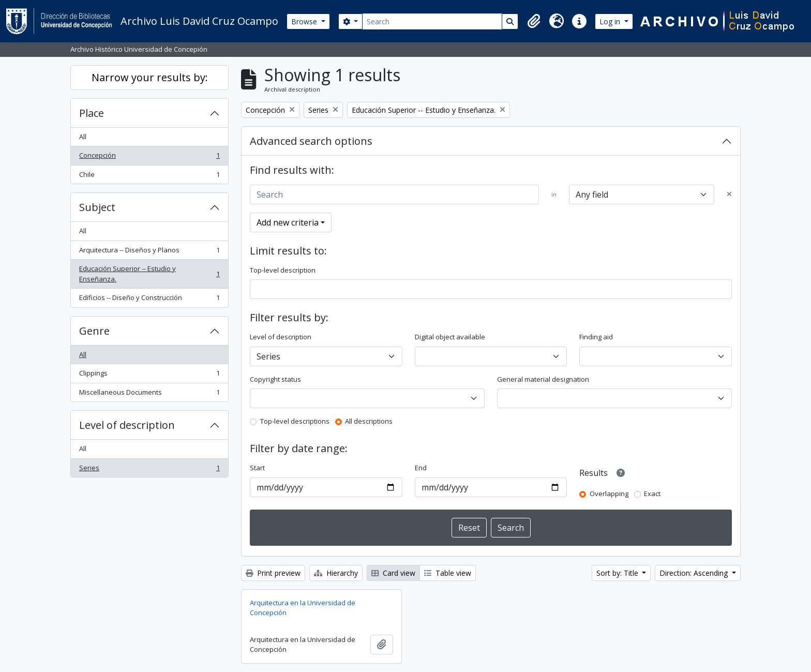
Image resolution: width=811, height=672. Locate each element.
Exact (652, 494)
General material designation (543, 379)
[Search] (432, 21)
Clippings (149, 375)
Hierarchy (336, 573)
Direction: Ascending (695, 573)
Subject (97, 207)
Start (257, 468)
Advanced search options (311, 141)
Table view (448, 573)
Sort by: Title (618, 573)
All (83, 137)
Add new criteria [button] (288, 222)
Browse (305, 21)
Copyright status (275, 379)
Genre (94, 331)
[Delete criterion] (729, 195)
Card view (393, 573)
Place (92, 113)
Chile (149, 177)
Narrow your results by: (150, 77)
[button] (534, 21)
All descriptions (369, 421)
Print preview (273, 573)
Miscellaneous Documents (149, 394)
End (421, 468)
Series (149, 470)
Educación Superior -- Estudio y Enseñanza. (149, 274)
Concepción (149, 158)
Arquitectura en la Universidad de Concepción (303, 608)
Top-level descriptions (295, 421)
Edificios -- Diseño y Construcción (149, 300)
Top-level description (283, 270)
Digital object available (450, 337)
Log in (611, 21)
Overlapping (609, 494)
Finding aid (596, 337)
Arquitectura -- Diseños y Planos (149, 252)
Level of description (127, 425)
